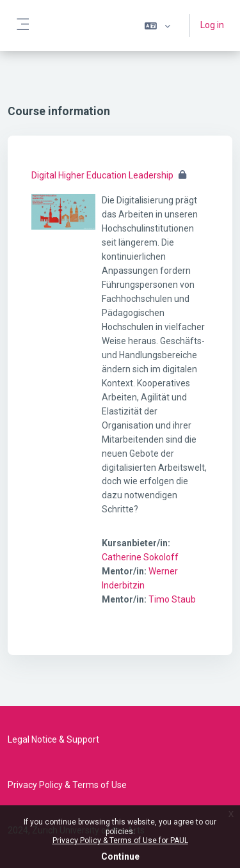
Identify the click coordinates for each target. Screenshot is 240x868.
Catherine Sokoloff (140, 557)
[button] (157, 26)
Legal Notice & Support (53, 739)
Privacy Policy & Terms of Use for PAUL (120, 840)
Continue (120, 856)
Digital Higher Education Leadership (102, 175)
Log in (212, 25)
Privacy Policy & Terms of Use (67, 785)
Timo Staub (172, 599)
